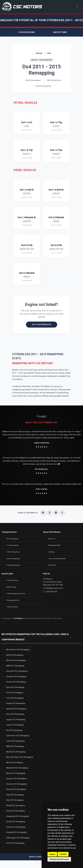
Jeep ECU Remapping (13, 725)
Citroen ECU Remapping (14, 682)
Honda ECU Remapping (13, 703)
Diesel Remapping (12, 559)
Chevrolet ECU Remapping (14, 671)
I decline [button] (63, 854)
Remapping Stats (11, 600)
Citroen (37, 53)
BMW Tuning (10, 587)
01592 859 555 (51, 592)
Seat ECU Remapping (12, 800)
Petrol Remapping (12, 565)
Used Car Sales (11, 607)
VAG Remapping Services (14, 593)
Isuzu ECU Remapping (13, 714)
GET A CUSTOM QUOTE (42, 325)
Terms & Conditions (45, 618)
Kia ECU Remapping (12, 730)
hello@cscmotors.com (54, 588)
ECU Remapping (11, 539)
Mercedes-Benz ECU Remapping (17, 757)
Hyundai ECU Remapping (14, 709)
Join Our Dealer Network (55, 559)
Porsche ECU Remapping (14, 784)
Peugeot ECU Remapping (14, 779)
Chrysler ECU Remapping (14, 677)
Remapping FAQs (53, 545)
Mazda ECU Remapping (13, 752)
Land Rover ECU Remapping (15, 736)
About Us (50, 539)
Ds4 (47, 53)
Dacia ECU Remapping (13, 687)
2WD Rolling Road (12, 552)
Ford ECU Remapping (12, 698)
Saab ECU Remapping (13, 795)
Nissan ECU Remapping (13, 773)
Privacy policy (58, 618)
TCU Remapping (11, 545)
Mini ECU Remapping (12, 762)
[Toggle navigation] (77, 6)
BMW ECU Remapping (13, 666)
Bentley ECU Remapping (14, 660)
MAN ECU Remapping (13, 746)
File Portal (50, 565)
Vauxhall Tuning (11, 580)
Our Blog (50, 552)
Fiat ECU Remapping (12, 693)
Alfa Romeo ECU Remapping (16, 650)
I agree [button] (52, 854)
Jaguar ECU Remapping (13, 720)
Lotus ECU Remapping (13, 741)
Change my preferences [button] (59, 859)
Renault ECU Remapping (14, 789)
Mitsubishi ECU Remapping (15, 768)
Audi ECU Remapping (12, 655)
